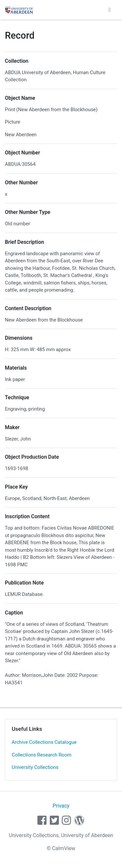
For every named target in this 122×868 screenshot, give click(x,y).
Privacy (61, 806)
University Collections (35, 767)
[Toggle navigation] (110, 10)
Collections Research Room (42, 755)
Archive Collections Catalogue (44, 742)
